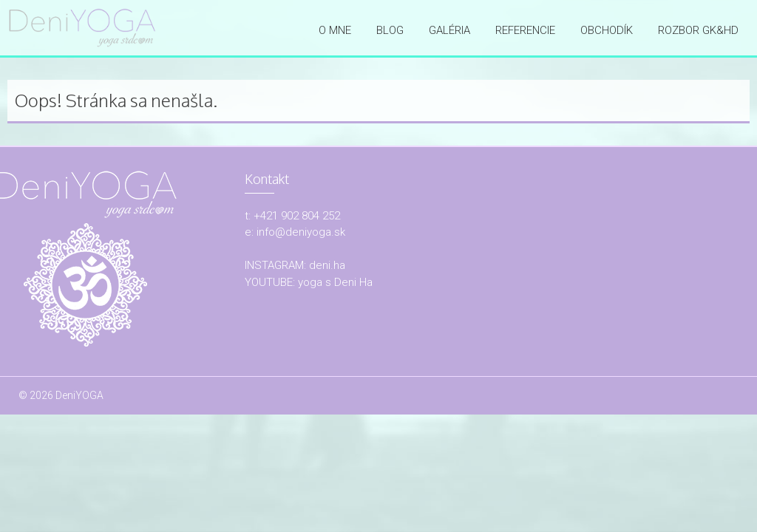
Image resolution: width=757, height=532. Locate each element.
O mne (335, 30)
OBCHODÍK (607, 30)
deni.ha (327, 265)
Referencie (525, 30)
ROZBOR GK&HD (698, 30)
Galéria (449, 30)
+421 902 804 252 (297, 216)
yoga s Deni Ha (335, 282)
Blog (390, 30)
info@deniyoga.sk (301, 232)
